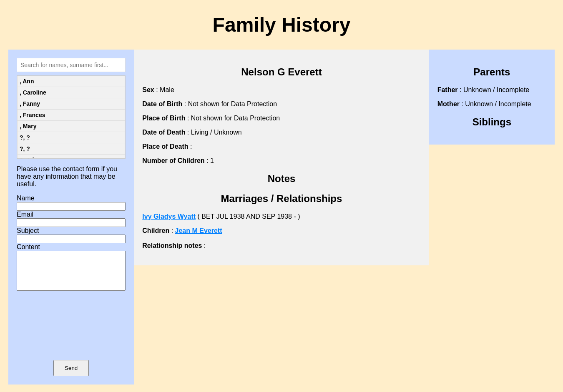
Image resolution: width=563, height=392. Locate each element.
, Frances (32, 115)
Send (71, 376)
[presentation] (71, 337)
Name (26, 198)
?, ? (25, 137)
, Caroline (33, 92)
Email (25, 214)
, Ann (27, 81)
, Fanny (30, 104)
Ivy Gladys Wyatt (169, 216)
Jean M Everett (199, 231)
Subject (28, 231)
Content (28, 247)
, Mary (28, 126)
